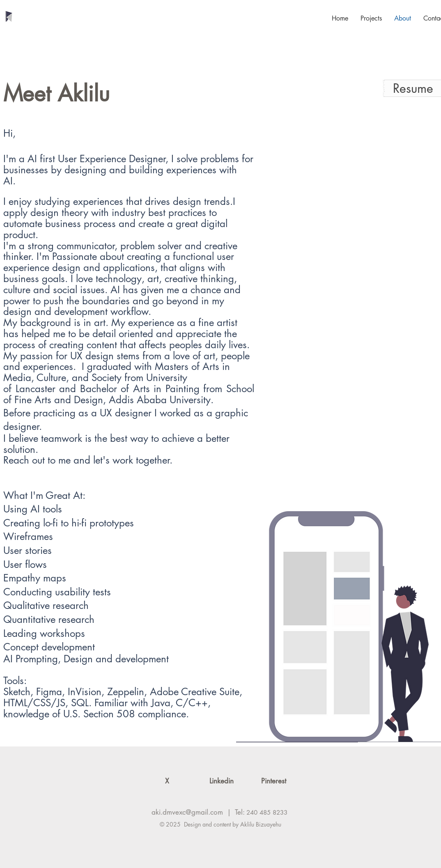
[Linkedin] (222, 781)
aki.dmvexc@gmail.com (187, 812)
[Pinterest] (274, 781)
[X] (167, 781)
